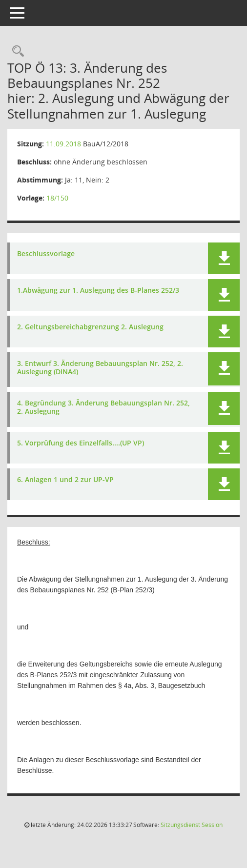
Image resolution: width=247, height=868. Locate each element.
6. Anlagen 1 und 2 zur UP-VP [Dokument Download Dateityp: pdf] (65, 480)
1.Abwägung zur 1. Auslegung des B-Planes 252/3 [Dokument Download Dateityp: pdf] (98, 291)
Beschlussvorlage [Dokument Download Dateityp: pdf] (46, 254)
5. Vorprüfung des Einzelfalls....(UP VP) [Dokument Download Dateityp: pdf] (81, 443)
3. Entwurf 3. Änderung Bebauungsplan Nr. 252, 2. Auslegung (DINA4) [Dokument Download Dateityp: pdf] (100, 368)
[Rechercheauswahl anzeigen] (16, 51)
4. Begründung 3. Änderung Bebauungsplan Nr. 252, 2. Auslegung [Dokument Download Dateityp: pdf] (103, 407)
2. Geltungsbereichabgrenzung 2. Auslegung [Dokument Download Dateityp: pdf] (90, 327)
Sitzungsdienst (192, 825)
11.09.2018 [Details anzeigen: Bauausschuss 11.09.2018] (63, 144)
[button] (224, 258)
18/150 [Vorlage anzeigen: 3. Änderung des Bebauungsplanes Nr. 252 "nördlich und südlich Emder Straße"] (57, 198)
